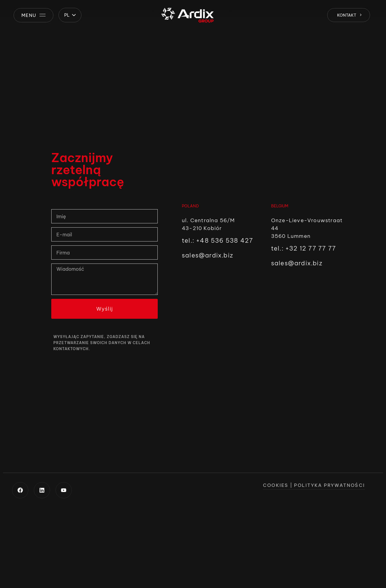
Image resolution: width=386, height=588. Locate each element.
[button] (70, 15)
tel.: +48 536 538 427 (217, 240)
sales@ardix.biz (207, 255)
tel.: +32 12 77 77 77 (304, 248)
